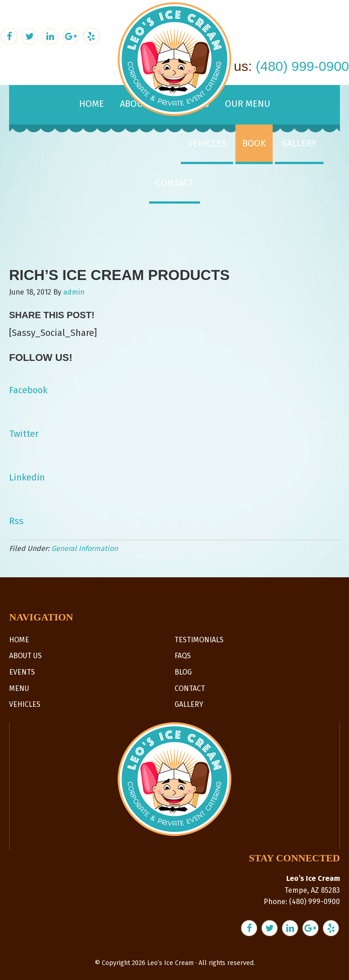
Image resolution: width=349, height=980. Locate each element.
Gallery (189, 704)
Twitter (24, 434)
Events (22, 672)
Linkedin (27, 477)
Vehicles (25, 704)
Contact (190, 688)
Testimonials (199, 640)
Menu (19, 688)
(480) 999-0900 (302, 66)
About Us (25, 656)
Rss (16, 521)
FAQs (183, 656)
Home (19, 640)
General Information (85, 548)
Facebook (28, 390)
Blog (183, 672)
